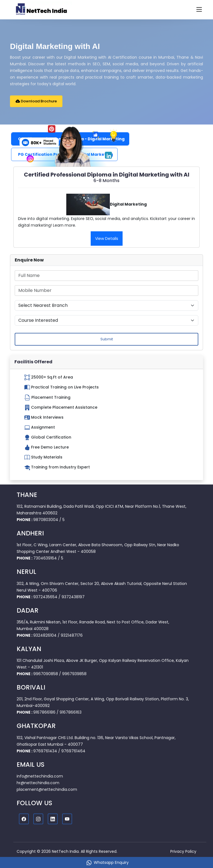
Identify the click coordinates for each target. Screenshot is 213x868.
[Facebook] (24, 819)
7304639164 (45, 558)
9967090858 (46, 674)
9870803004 (46, 520)
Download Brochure (36, 101)
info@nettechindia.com (40, 776)
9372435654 (45, 597)
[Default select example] (106, 305)
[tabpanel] (106, 207)
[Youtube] (67, 819)
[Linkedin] (53, 819)
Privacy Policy (183, 851)
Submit (107, 339)
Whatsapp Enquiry (108, 862)
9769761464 (73, 751)
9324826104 (45, 635)
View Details (107, 239)
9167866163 (71, 712)
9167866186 (44, 712)
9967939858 (74, 674)
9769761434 (45, 751)
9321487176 (72, 635)
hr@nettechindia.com (38, 783)
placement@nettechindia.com (47, 789)
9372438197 (73, 597)
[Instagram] (38, 819)
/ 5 (62, 520)
